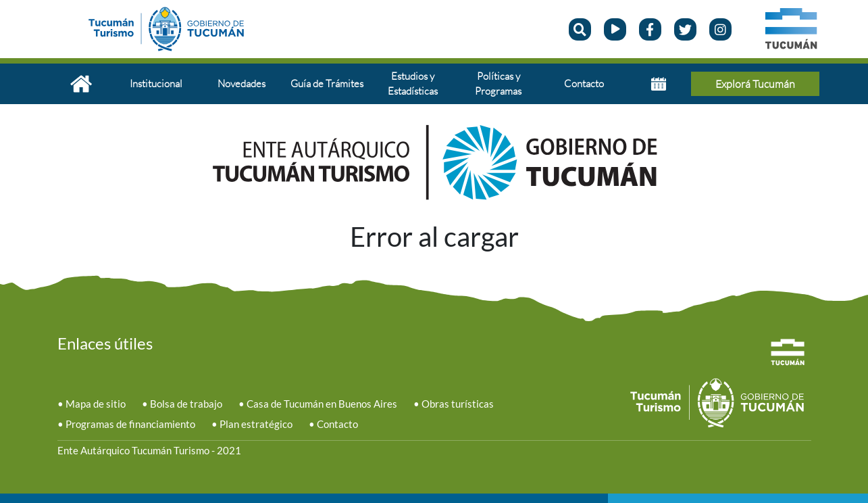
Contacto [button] (584, 83)
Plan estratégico (256, 424)
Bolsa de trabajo (186, 404)
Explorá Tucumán (755, 84)
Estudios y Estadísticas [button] (413, 83)
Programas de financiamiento (130, 424)
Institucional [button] (156, 83)
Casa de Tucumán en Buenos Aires (322, 404)
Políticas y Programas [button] (498, 83)
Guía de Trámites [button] (327, 83)
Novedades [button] (241, 83)
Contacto (337, 424)
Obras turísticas (458, 404)
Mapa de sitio (96, 404)
